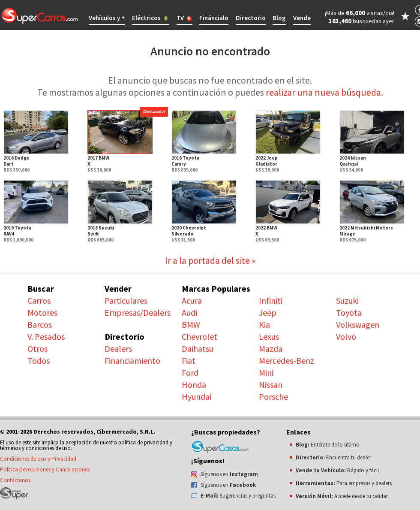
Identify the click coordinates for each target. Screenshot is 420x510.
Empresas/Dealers (138, 312)
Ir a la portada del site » (210, 260)
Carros (39, 300)
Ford (190, 373)
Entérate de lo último (328, 445)
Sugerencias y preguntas (238, 496)
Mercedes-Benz (286, 361)
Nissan (271, 385)
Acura (192, 300)
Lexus (269, 336)
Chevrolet (199, 336)
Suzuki (347, 300)
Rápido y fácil (337, 470)
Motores (42, 312)
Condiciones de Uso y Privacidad (38, 459)
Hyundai (196, 397)
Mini (266, 373)
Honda (194, 385)
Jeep (268, 312)
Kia (264, 324)
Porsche (273, 397)
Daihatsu (198, 349)
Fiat (189, 361)
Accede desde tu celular (342, 496)
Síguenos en (229, 474)
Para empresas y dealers (344, 483)
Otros (37, 349)
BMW (191, 324)
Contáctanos (15, 480)
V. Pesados (46, 336)
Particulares (126, 300)
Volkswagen (358, 324)
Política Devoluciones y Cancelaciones (45, 469)
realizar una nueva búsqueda (323, 92)
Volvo (346, 336)
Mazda (271, 349)
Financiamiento (132, 361)
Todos (39, 361)
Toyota (349, 312)
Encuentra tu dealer (333, 457)
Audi (189, 312)
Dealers (118, 349)
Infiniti (271, 300)
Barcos (40, 324)
